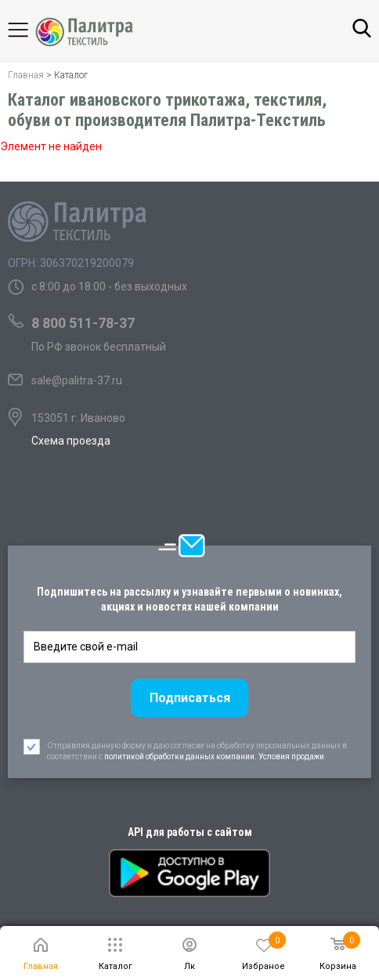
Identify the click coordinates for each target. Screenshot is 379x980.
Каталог (31, 30)
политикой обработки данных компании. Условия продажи (214, 757)
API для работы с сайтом (190, 832)
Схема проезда (71, 441)
